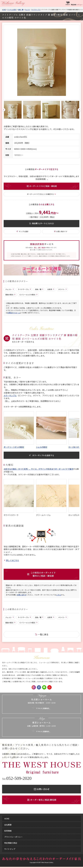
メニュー (80, 5)
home (7, 819)
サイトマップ (10, 849)
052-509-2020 (17, 778)
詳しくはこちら (12, 560)
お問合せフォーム (14, 313)
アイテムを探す (12, 10)
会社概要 (8, 825)
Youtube (49, 687)
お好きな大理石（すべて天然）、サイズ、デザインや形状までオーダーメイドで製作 (38, 469)
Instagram (34, 687)
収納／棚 (21, 10)
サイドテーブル (36, 10)
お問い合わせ (22, 595)
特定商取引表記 (11, 843)
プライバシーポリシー (13, 837)
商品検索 (74, 5)
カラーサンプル (10, 396)
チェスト (27, 10)
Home (4, 10)
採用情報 (8, 831)
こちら (59, 595)
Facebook (39, 687)
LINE (44, 687)
